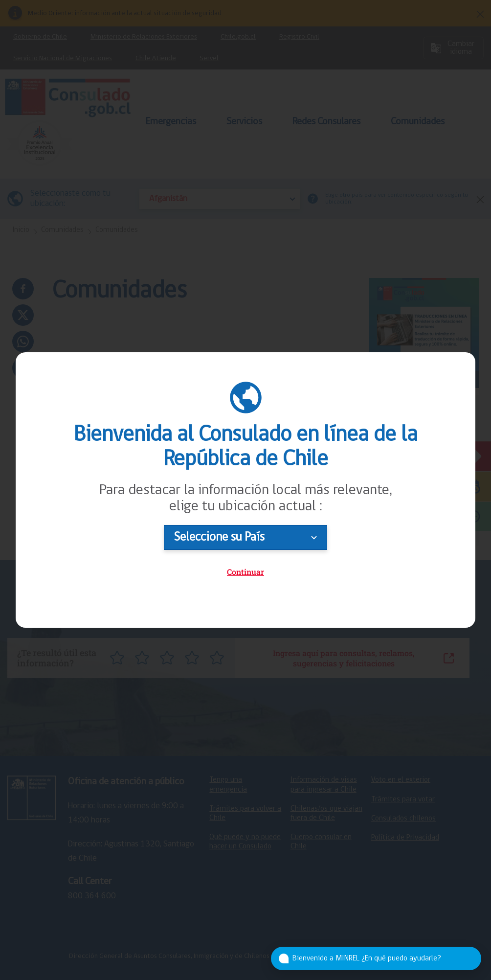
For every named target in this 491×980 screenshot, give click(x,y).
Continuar (245, 572)
